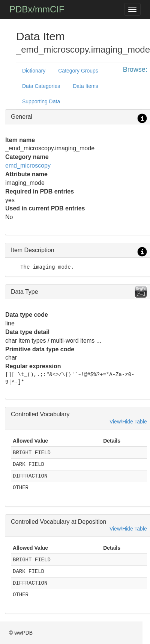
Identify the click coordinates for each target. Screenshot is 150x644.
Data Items (85, 86)
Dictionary (34, 71)
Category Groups (78, 71)
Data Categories (41, 86)
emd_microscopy (28, 166)
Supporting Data (41, 101)
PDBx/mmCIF (37, 9)
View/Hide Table (128, 422)
